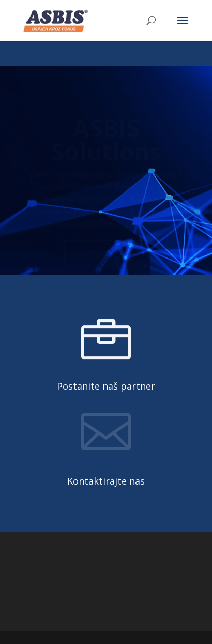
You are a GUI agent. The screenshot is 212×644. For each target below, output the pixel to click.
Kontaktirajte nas (106, 481)
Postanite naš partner (106, 386)
